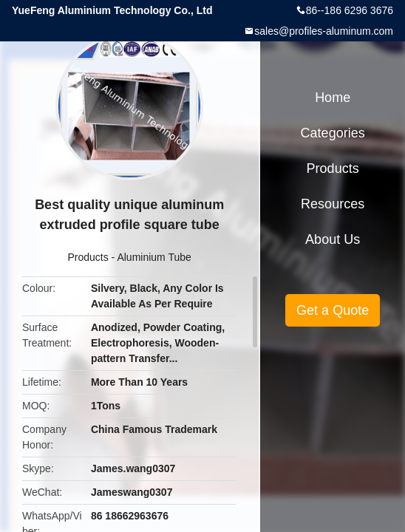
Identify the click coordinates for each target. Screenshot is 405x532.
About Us (333, 239)
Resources (333, 204)
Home (333, 98)
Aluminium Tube (154, 257)
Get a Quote (333, 310)
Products (88, 257)
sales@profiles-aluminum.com (324, 31)
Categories (333, 133)
